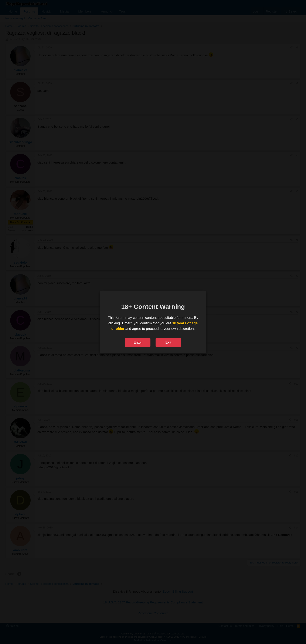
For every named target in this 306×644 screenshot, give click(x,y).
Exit (168, 342)
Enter (138, 342)
